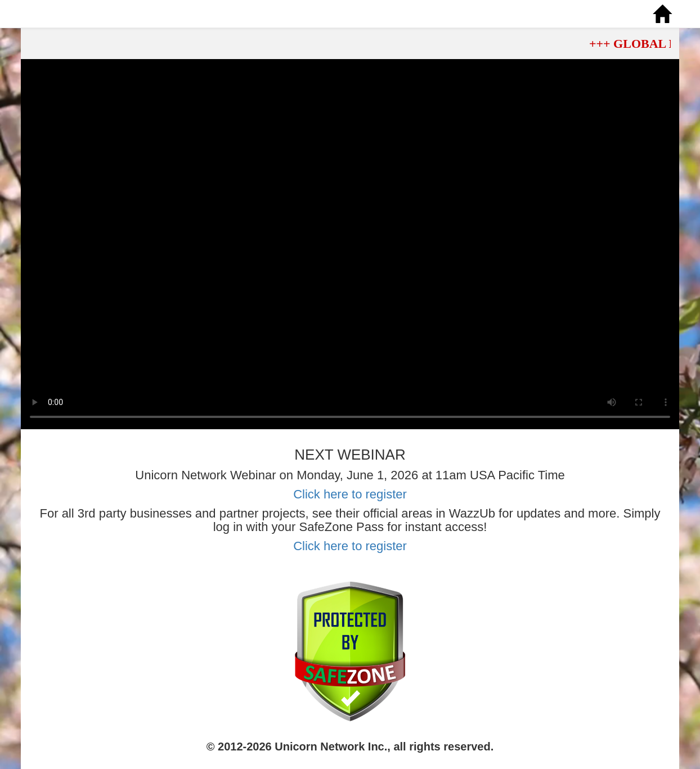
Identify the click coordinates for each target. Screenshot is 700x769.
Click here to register (350, 494)
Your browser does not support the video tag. (350, 244)
